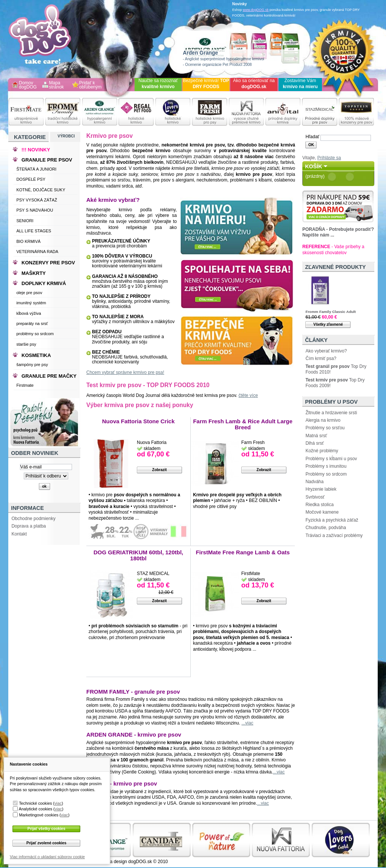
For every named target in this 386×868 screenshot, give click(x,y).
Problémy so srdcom (326, 474)
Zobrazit (160, 470)
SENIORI (25, 221)
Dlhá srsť (315, 443)
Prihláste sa (329, 158)
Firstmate (25, 385)
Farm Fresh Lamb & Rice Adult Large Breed (243, 424)
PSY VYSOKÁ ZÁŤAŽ (37, 200)
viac (58, 803)
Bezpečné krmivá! (206, 84)
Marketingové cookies (38, 815)
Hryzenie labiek (321, 489)
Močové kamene (322, 512)
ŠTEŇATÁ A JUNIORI (36, 169)
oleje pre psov (29, 293)
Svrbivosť (315, 497)
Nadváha (314, 482)
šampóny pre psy (32, 365)
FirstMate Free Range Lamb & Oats (243, 552)
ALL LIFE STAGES (34, 231)
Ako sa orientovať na (254, 84)
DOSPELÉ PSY (31, 179)
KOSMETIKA (36, 355)
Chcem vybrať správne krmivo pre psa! (125, 372)
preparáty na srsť (32, 323)
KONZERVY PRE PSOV (48, 263)
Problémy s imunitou (326, 466)
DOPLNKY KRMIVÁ (44, 283)
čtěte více (248, 395)
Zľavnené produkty (335, 267)
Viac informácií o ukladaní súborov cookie (47, 857)
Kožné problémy (322, 451)
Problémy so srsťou (325, 428)
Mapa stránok (56, 85)
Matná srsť (316, 436)
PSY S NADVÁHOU (35, 210)
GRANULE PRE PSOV (47, 160)
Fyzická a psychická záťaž (332, 520)
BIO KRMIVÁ (28, 241)
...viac (247, 723)
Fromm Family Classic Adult (330, 312)
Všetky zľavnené (328, 324)
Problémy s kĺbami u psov (331, 459)
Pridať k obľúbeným (90, 85)
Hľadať (312, 137)
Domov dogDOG (28, 85)
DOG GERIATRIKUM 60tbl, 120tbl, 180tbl (138, 555)
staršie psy (26, 344)
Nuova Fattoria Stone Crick (139, 421)
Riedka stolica (319, 505)
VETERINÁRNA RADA (37, 252)
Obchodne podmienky (33, 519)
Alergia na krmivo (323, 420)
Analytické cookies (36, 809)
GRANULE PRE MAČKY (49, 376)
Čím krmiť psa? (321, 358)
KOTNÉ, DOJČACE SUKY (41, 190)
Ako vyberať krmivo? (326, 351)
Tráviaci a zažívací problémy (334, 535)
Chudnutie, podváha (325, 528)
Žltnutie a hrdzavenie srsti (331, 413)
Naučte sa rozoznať (158, 84)
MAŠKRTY (34, 273)
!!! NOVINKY (36, 150)
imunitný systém (31, 303)
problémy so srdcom (35, 334)
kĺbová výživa (28, 313)
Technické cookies (35, 803)
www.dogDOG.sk (256, 10)
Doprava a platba (28, 526)
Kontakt (19, 534)
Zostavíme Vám (300, 84)
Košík (314, 166)
